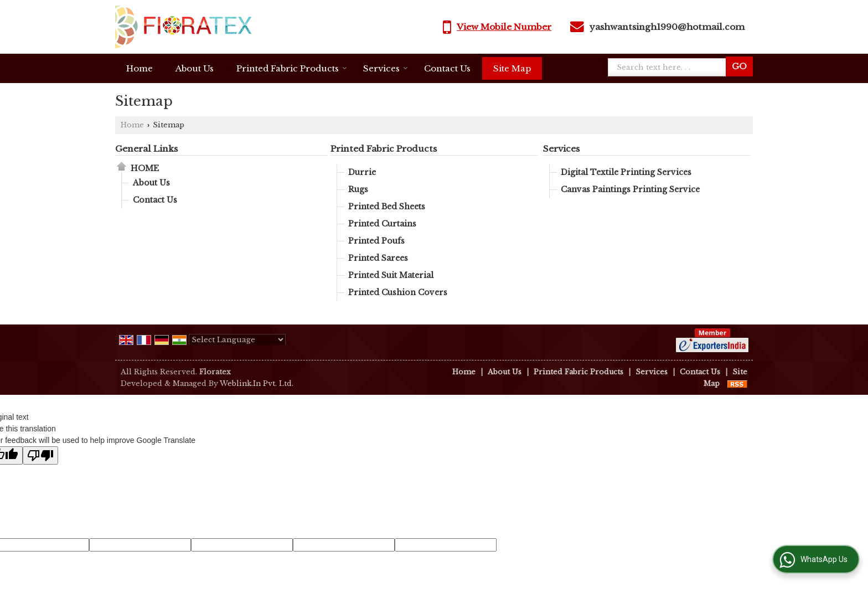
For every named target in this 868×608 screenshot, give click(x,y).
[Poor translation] (40, 455)
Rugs (358, 189)
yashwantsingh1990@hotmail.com (667, 27)
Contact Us (447, 68)
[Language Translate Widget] (237, 340)
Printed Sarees (378, 258)
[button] (504, 27)
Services (386, 68)
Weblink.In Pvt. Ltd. (257, 383)
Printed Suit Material (391, 275)
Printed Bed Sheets (387, 207)
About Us (195, 68)
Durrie (362, 172)
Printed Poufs (376, 241)
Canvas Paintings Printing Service (630, 189)
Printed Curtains (382, 224)
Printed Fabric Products (292, 68)
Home (139, 68)
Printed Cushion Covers (398, 292)
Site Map (512, 68)
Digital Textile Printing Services (626, 172)
